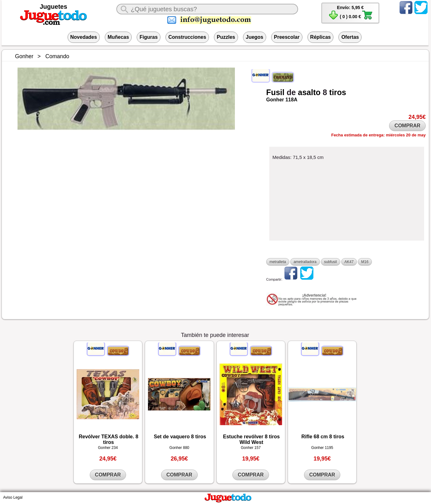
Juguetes (53, 7)
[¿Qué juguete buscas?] (207, 9)
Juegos (255, 37)
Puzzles (226, 37)
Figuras (149, 37)
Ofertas (350, 37)
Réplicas (321, 37)
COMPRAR (407, 126)
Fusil (275, 92)
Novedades (84, 37)
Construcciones (187, 37)
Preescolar (287, 37)
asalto (309, 92)
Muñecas (118, 37)
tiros (338, 92)
